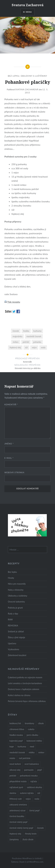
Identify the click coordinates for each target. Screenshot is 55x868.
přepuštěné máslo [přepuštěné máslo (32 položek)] (18, 781)
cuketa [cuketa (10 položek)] (31, 729)
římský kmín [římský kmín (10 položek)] (31, 834)
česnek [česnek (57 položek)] (40, 828)
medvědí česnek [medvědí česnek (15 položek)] (17, 752)
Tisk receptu (14, 302)
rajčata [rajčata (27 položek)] (34, 781)
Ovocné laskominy (16, 602)
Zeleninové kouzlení (17, 655)
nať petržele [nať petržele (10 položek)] (25, 758)
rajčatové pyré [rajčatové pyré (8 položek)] (16, 787)
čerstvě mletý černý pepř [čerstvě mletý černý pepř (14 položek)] (21, 828)
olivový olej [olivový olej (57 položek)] (15, 770)
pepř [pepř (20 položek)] (39, 770)
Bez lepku (14, 76)
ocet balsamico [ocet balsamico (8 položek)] (32, 764)
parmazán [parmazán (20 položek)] (29, 770)
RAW (10, 620)
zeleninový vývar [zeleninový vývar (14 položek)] (18, 810)
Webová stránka (14, 472)
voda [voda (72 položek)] (37, 799)
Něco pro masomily (17, 584)
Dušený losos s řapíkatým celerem (24, 689)
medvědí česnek (34, 336)
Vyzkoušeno (13, 649)
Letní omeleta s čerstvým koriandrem (25, 683)
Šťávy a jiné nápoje (16, 637)
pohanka (37, 342)
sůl (26, 347)
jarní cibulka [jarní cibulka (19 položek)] (32, 735)
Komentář (11, 405)
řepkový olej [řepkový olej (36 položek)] (15, 834)
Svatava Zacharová (28, 5)
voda (43, 347)
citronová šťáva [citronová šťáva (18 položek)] (17, 729)
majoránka (17, 336)
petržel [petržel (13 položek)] (13, 776)
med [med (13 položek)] (32, 746)
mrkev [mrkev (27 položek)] (41, 752)
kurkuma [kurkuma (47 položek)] (22, 746)
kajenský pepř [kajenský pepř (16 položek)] (16, 741)
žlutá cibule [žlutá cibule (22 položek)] (28, 839)
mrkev (16, 342)
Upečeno (12, 643)
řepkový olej (15, 347)
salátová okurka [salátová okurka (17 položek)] (34, 787)
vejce (34, 347)
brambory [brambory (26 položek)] (29, 723)
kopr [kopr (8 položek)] (12, 746)
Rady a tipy (13, 614)
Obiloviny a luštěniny (34, 76)
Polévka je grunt (15, 608)
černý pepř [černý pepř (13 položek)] (34, 810)
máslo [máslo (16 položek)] (12, 758)
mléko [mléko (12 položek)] (32, 752)
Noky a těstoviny (16, 590)
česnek (16, 331)
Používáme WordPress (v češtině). (27, 858)
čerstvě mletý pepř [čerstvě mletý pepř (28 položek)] (18, 822)
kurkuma (37, 331)
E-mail (9, 458)
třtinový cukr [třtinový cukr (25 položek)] (16, 799)
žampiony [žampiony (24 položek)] (14, 839)
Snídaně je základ (16, 631)
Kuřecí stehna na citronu (19, 695)
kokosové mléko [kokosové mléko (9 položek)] (34, 741)
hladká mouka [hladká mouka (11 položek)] (16, 735)
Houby (11, 578)
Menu (29, 12)
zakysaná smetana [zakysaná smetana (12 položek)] (18, 804)
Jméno (9, 444)
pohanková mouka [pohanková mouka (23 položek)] (29, 776)
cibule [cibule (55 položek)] (41, 723)
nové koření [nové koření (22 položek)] (15, 764)
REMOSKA (13, 626)
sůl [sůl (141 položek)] (39, 793)
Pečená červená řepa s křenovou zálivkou (27, 701)
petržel (26, 342)
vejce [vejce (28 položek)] (28, 799)
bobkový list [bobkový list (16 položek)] (15, 723)
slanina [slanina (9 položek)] (13, 793)
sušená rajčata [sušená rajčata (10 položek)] (27, 793)
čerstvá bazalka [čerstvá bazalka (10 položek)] (17, 816)
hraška (26, 331)
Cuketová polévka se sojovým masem (25, 677)
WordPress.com (36, 862)
